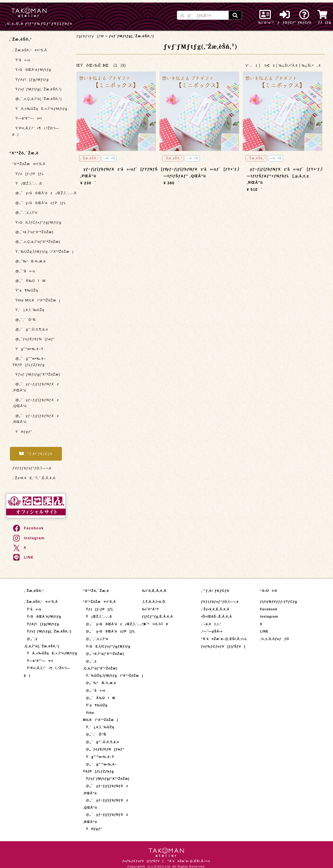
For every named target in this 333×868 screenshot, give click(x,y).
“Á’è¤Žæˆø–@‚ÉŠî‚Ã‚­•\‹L (224, 639)
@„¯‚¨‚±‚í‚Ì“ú (25, 213)
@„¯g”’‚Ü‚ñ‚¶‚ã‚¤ (30, 329)
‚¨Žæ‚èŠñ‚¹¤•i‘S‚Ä (30, 50)
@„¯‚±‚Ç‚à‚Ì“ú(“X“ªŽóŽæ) (36, 242)
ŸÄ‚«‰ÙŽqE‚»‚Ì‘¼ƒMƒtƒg (39, 109)
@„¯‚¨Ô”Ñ (24, 320)
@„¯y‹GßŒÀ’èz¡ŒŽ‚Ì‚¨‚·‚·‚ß (39, 193)
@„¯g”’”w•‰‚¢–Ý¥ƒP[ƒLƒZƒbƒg (29, 362)
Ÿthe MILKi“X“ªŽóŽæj (36, 300)
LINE (23, 557)
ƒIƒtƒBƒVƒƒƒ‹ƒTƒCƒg (278, 602)
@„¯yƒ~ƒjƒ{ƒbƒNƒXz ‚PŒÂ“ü (36, 387)
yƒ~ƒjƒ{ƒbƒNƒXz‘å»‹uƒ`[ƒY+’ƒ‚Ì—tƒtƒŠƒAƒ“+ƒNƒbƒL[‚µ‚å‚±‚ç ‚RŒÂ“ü (285, 176)
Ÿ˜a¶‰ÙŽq (25, 290)
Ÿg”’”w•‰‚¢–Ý (28, 349)
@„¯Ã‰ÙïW (29, 281)
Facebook (28, 528)
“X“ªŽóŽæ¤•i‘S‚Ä (29, 164)
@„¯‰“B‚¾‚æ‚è (29, 261)
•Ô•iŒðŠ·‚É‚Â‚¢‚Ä (216, 617)
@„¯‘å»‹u (24, 271)
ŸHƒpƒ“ (22, 432)
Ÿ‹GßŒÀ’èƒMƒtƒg (32, 70)
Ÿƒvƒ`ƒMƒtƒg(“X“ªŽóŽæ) (36, 374)
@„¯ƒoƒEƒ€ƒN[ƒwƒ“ (34, 339)
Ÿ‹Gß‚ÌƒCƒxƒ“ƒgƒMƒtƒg (37, 222)
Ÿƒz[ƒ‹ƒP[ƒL (28, 174)
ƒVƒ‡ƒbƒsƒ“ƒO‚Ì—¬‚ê (32, 468)
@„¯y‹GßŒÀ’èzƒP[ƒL (39, 203)
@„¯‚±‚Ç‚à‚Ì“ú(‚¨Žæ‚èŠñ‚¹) (37, 99)
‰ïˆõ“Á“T (151, 609)
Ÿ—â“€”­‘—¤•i (27, 118)
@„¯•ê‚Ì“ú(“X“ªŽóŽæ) (33, 232)
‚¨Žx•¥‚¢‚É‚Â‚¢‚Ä (215, 609)
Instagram (28, 538)
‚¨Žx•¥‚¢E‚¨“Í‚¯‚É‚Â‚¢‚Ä (34, 478)
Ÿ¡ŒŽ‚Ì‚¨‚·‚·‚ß (27, 183)
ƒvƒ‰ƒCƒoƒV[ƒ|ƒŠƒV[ (223, 647)
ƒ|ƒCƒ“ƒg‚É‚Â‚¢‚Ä (158, 617)
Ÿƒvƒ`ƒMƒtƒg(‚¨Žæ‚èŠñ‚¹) (37, 89)
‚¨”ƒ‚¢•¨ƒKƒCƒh (36, 454)
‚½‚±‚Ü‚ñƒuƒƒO (274, 639)
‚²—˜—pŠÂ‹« (212, 631)
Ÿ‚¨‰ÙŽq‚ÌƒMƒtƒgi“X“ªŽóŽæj (39, 252)
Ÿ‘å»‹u (21, 60)
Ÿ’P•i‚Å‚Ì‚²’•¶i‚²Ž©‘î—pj (36, 131)
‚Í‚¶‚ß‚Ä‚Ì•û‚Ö (154, 602)
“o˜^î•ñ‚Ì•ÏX (155, 624)
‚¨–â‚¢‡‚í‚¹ (211, 624)
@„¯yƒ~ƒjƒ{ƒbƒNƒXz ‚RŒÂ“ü (36, 419)
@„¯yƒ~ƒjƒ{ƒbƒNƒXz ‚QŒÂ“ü (36, 403)
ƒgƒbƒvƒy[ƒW (90, 36)
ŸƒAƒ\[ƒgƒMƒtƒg (31, 80)
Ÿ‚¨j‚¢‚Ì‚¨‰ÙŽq (28, 310)
